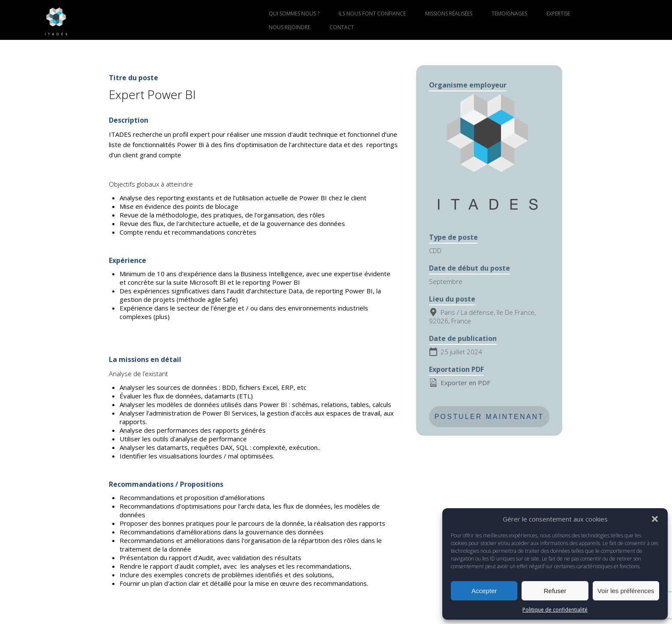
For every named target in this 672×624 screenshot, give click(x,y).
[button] (655, 519)
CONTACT (342, 27)
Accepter (484, 591)
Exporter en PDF (460, 383)
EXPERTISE (558, 14)
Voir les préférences (626, 591)
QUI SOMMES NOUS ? (294, 14)
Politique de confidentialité (555, 610)
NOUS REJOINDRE (289, 27)
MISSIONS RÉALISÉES (449, 14)
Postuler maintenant (489, 417)
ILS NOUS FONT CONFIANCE (372, 14)
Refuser (555, 591)
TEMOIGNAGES (509, 14)
